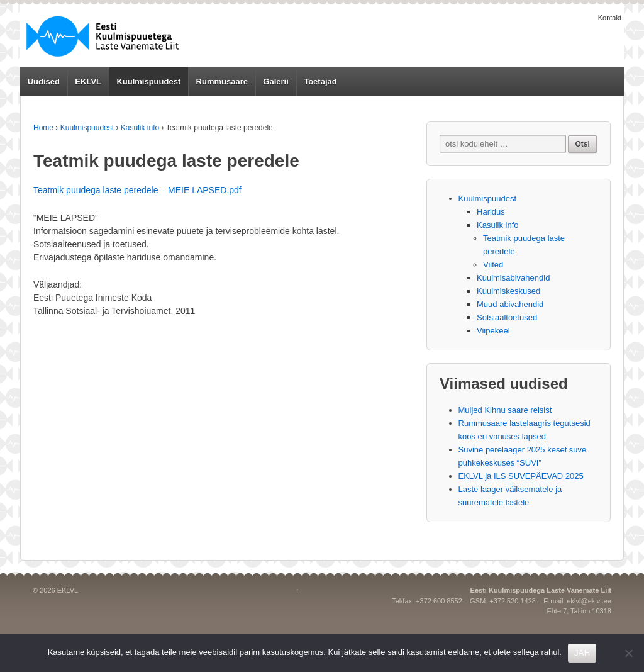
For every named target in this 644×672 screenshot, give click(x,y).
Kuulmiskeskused (508, 291)
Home (43, 128)
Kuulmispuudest (148, 81)
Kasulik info (140, 128)
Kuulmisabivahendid (513, 278)
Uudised (44, 81)
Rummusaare (222, 81)
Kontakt (610, 18)
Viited (493, 265)
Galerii (275, 81)
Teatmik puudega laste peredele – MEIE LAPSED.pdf (137, 190)
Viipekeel (493, 331)
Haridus (491, 212)
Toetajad (320, 81)
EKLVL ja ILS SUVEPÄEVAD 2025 (521, 476)
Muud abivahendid (510, 304)
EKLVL (88, 81)
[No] (628, 653)
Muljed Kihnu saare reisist (505, 410)
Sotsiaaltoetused (507, 317)
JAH (582, 653)
